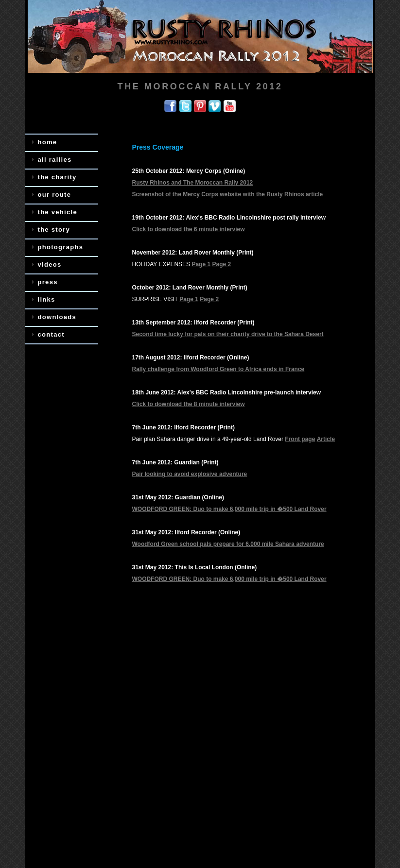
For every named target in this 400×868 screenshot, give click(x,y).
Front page (300, 439)
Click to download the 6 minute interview (189, 229)
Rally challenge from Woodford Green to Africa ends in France (218, 369)
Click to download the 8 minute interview (189, 404)
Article (326, 439)
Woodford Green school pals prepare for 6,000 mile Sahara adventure (228, 544)
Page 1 (201, 264)
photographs (61, 247)
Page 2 (221, 264)
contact (51, 334)
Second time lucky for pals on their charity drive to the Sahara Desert (228, 334)
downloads (57, 317)
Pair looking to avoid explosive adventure (190, 474)
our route (55, 195)
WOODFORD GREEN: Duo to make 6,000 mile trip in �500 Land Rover (229, 509)
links (47, 299)
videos (50, 264)
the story (54, 230)
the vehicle (58, 212)
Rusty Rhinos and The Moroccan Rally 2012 (193, 183)
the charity (57, 177)
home (48, 142)
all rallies (55, 160)
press (48, 282)
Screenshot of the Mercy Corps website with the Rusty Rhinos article (228, 194)
